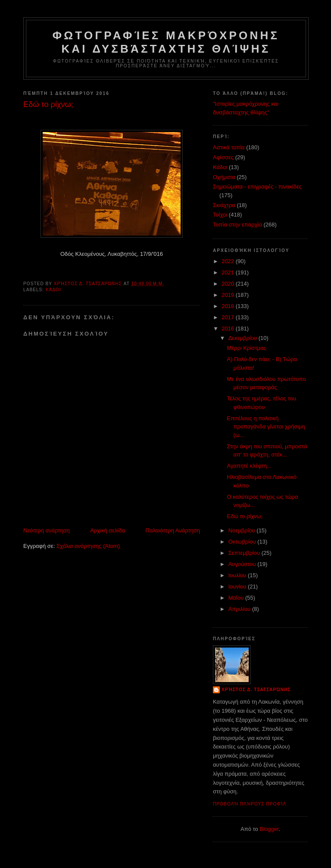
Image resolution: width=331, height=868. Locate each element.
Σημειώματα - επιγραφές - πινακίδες (257, 187)
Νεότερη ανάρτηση (47, 530)
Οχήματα (224, 177)
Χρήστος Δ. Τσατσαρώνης (256, 690)
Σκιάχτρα (224, 205)
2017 (229, 317)
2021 (229, 272)
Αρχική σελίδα (108, 530)
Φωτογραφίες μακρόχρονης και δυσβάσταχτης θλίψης (166, 42)
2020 (229, 284)
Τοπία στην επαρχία (237, 225)
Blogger (269, 829)
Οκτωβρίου (243, 542)
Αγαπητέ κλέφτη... (249, 466)
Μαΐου (237, 598)
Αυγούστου (243, 564)
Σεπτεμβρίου (245, 553)
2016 (229, 329)
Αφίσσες (223, 157)
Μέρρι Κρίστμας (246, 348)
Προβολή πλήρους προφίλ (250, 804)
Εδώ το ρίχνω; (245, 516)
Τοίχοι (220, 215)
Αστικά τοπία (229, 147)
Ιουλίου (238, 575)
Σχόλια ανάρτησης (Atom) (88, 546)
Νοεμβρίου (243, 530)
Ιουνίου (238, 587)
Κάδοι (53, 290)
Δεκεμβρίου (244, 338)
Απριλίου (240, 609)
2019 (229, 295)
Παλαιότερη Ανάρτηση (173, 530)
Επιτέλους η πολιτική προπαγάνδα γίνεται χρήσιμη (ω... (266, 427)
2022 (229, 261)
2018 (229, 306)
